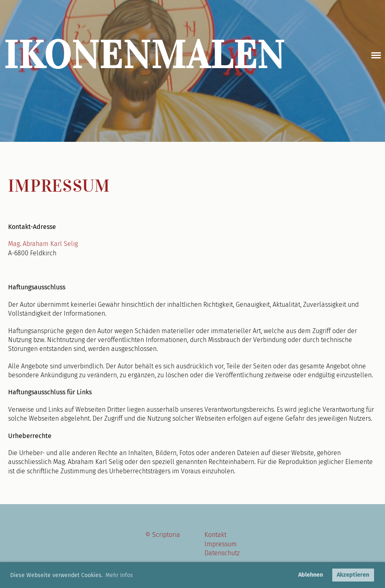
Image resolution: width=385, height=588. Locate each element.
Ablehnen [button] (311, 575)
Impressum (221, 544)
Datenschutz (222, 553)
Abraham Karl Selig (50, 244)
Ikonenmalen (145, 55)
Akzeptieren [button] (353, 575)
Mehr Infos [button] (119, 575)
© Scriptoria (163, 535)
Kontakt (215, 535)
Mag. (15, 244)
